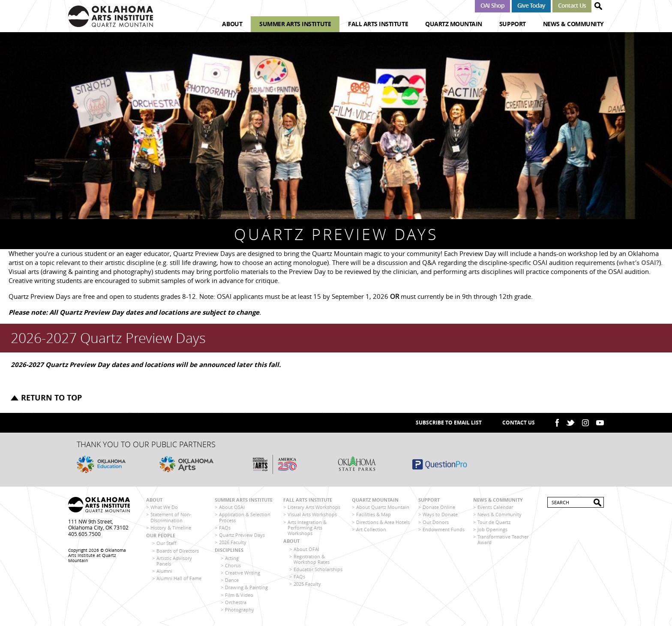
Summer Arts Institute (295, 24)
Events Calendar (495, 507)
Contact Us (572, 5)
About (232, 24)
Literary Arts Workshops (314, 507)
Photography (240, 609)
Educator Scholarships (318, 569)
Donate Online (439, 507)
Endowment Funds (444, 529)
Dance (232, 580)
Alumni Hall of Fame (179, 578)
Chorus (233, 565)
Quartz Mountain (454, 24)
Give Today (531, 5)
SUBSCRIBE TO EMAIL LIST (449, 423)
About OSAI (232, 507)
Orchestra (236, 602)
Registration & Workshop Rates (312, 559)
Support (513, 24)
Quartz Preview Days (242, 535)
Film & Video (239, 595)
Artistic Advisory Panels (174, 561)
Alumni (164, 571)
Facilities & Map (373, 514)
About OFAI (306, 549)
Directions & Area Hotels (383, 522)
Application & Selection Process (245, 517)
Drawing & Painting (246, 587)
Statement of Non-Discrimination (171, 517)
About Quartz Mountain (383, 507)
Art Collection (371, 529)
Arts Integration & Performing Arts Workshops (307, 528)
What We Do (164, 507)
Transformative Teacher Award (503, 539)
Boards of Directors (178, 551)
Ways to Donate (440, 514)
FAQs (225, 528)
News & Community (573, 24)
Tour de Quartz (494, 522)
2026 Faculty (233, 542)
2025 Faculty (307, 584)
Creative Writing (243, 573)
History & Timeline (171, 528)
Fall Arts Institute (378, 24)
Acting (232, 558)
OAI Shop (492, 5)
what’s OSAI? (639, 263)
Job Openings (492, 529)
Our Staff (166, 543)
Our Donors (436, 522)
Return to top (51, 398)
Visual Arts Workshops (312, 514)
